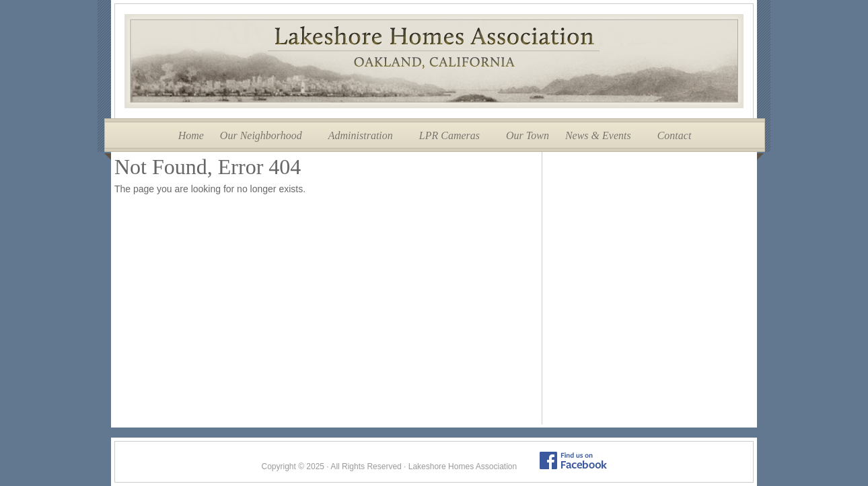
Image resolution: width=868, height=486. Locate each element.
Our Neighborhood (261, 135)
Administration (361, 135)
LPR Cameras (449, 135)
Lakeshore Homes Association (434, 61)
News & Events (598, 135)
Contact (675, 135)
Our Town (528, 135)
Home (191, 135)
